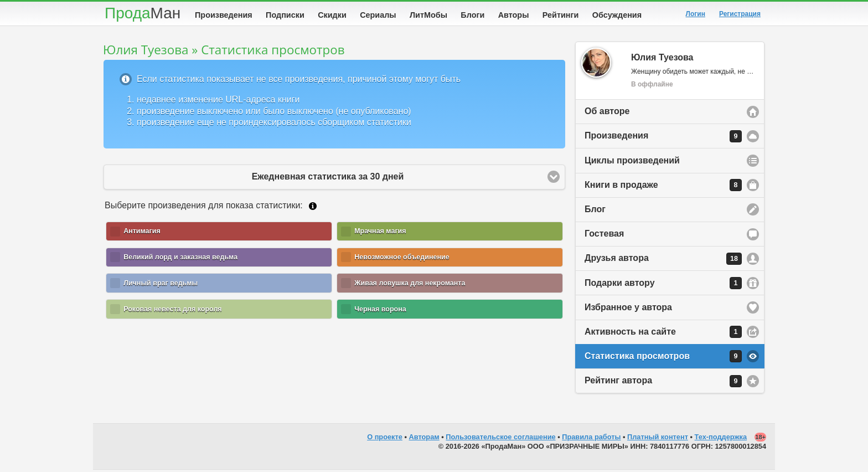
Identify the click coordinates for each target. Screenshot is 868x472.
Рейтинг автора (663, 383)
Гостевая (604, 236)
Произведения (224, 15)
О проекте (385, 439)
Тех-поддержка (721, 439)
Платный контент (658, 439)
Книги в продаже (663, 187)
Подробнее (313, 208)
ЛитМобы (428, 15)
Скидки (332, 15)
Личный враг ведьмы (161, 285)
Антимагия (142, 233)
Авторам (424, 439)
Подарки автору (663, 285)
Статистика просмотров (663, 358)
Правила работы (591, 439)
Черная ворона (380, 311)
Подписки (285, 15)
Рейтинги (561, 15)
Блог (595, 211)
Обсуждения (617, 15)
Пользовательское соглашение (500, 439)
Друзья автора (663, 261)
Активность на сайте (663, 334)
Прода (143, 13)
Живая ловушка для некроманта (410, 285)
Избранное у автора (628, 309)
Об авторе (607, 113)
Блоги (472, 15)
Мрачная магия (380, 233)
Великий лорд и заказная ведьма (180, 259)
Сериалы (378, 15)
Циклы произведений (632, 163)
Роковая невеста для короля (173, 311)
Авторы (514, 15)
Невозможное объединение (402, 259)
